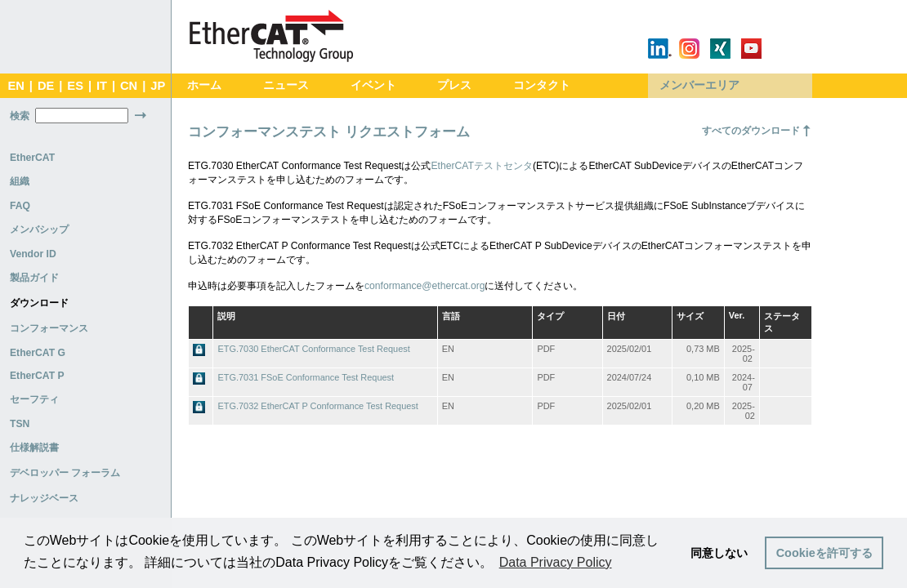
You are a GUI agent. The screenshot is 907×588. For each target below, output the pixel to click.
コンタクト (542, 85)
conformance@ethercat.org (424, 286)
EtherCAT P (37, 376)
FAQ (20, 206)
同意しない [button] (719, 553)
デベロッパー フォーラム (65, 473)
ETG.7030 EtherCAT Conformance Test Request (313, 349)
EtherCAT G (38, 353)
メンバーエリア (699, 85)
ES (75, 86)
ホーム (204, 85)
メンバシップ (39, 229)
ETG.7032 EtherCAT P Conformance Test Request (317, 406)
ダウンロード (39, 303)
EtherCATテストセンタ (482, 166)
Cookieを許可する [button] (824, 553)
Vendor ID (33, 254)
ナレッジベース (44, 498)
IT (102, 86)
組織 (20, 181)
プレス (454, 85)
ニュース (286, 85)
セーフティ (34, 399)
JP (158, 86)
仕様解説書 (34, 448)
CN (129, 86)
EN (16, 86)
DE (46, 86)
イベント (373, 85)
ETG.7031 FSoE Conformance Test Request (306, 377)
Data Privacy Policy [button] (556, 562)
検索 (20, 116)
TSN (20, 424)
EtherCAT (32, 158)
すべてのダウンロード (751, 131)
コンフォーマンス (49, 328)
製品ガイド (34, 278)
